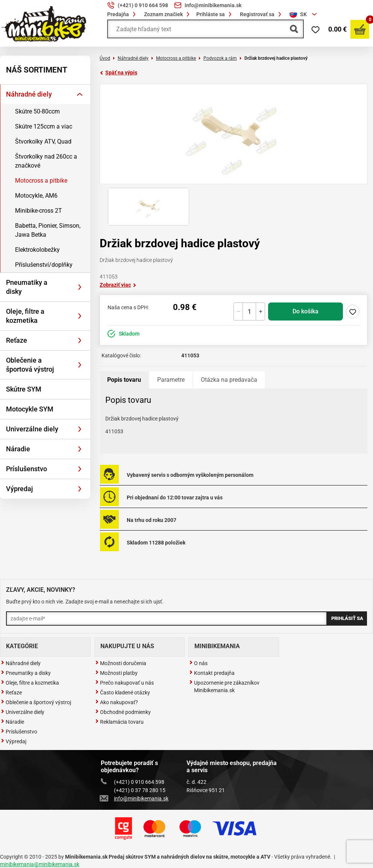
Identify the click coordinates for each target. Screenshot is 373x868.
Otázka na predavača (229, 380)
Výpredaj (20, 489)
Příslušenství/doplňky (44, 265)
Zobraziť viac (118, 285)
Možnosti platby (116, 673)
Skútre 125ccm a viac (44, 126)
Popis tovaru (124, 380)
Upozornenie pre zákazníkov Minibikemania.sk (224, 687)
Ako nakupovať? (117, 702)
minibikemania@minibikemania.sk (40, 864)
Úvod (105, 58)
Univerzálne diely (32, 429)
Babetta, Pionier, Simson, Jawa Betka (48, 230)
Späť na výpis (118, 73)
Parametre (171, 380)
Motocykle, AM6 (36, 196)
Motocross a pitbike (41, 181)
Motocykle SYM (30, 409)
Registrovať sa (262, 14)
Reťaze (17, 340)
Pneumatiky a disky (27, 287)
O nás (198, 663)
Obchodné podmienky (123, 712)
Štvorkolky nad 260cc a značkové (46, 161)
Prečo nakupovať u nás (124, 683)
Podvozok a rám (220, 58)
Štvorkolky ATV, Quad (43, 141)
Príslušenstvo (27, 469)
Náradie (18, 449)
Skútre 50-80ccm (37, 111)
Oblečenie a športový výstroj (36, 702)
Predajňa (123, 14)
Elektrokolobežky (37, 250)
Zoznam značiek (168, 14)
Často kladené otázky (123, 693)
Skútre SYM (24, 389)
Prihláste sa (215, 14)
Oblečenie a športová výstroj (30, 365)
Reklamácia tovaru (119, 722)
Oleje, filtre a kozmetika (25, 316)
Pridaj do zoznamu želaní (353, 312)
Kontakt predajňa (212, 673)
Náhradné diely (29, 94)
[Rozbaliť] (80, 94)
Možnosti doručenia (121, 663)
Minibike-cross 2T (39, 211)
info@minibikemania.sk (135, 798)
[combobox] (304, 14)
